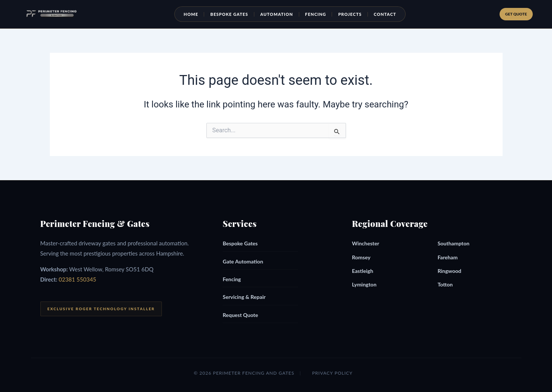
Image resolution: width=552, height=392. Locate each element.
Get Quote (514, 14)
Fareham (448, 257)
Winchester (366, 243)
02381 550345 (78, 279)
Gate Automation (243, 261)
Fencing (320, 14)
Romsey (361, 257)
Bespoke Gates (234, 14)
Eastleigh (363, 271)
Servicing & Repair (244, 297)
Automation (281, 14)
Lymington (364, 284)
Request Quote (240, 315)
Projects (354, 14)
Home (195, 14)
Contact (389, 14)
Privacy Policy (332, 373)
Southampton (454, 243)
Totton (445, 284)
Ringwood (450, 271)
